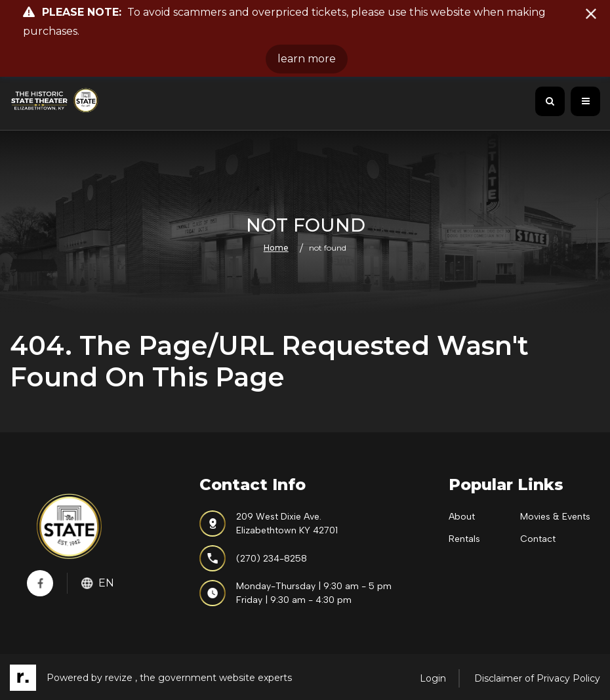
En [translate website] (98, 583)
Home (276, 248)
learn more (307, 59)
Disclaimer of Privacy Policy (537, 678)
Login (433, 678)
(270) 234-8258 (253, 558)
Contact (538, 539)
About (462, 517)
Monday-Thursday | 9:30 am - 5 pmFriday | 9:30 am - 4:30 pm (295, 593)
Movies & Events (555, 517)
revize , (121, 678)
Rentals (464, 539)
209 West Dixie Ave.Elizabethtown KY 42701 (269, 524)
